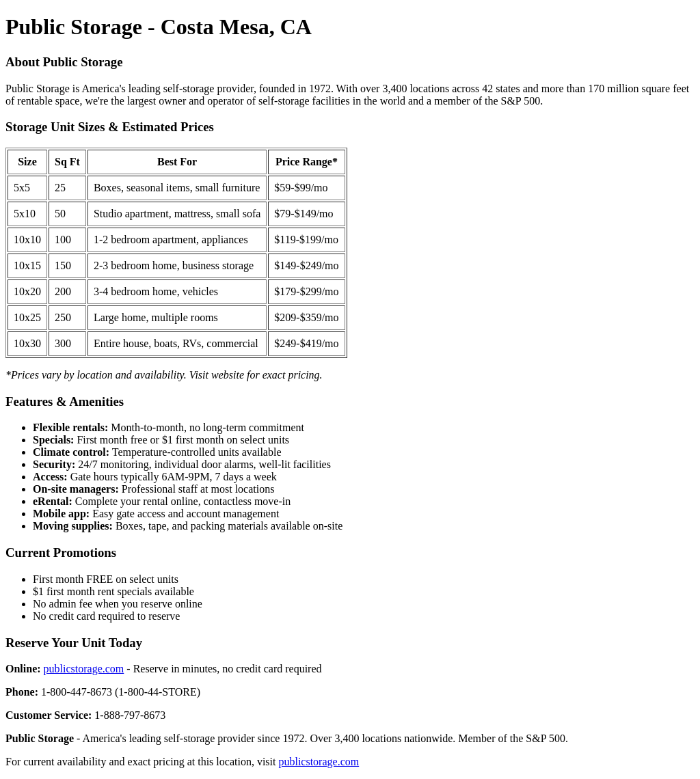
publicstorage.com (84, 669)
